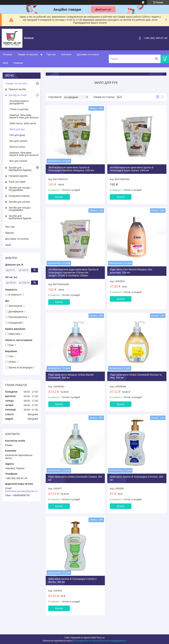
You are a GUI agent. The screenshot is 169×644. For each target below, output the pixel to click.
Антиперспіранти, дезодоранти (19, 102)
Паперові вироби (18, 176)
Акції (5, 63)
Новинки (18, 63)
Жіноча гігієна (17, 147)
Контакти (66, 54)
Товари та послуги (28, 54)
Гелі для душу (17, 135)
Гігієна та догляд (19, 109)
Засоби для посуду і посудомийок (20, 189)
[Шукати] (156, 59)
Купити (59, 197)
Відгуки (9, 233)
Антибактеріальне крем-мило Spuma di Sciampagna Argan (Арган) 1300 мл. (132, 169)
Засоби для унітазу (19, 202)
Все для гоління (18, 141)
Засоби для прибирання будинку (20, 169)
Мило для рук (17, 129)
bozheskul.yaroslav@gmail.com (22, 491)
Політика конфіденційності (113, 641)
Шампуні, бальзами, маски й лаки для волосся (24, 116)
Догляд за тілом (18, 95)
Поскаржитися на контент (87, 641)
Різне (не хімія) (17, 182)
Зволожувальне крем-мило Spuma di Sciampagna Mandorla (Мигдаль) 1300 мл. (71, 169)
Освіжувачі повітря (19, 196)
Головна (7, 54)
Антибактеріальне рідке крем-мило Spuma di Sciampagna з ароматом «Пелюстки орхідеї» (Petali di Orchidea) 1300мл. (73, 272)
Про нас (51, 54)
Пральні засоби (17, 89)
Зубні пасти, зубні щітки (23, 123)
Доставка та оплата (88, 54)
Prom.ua (101, 638)
